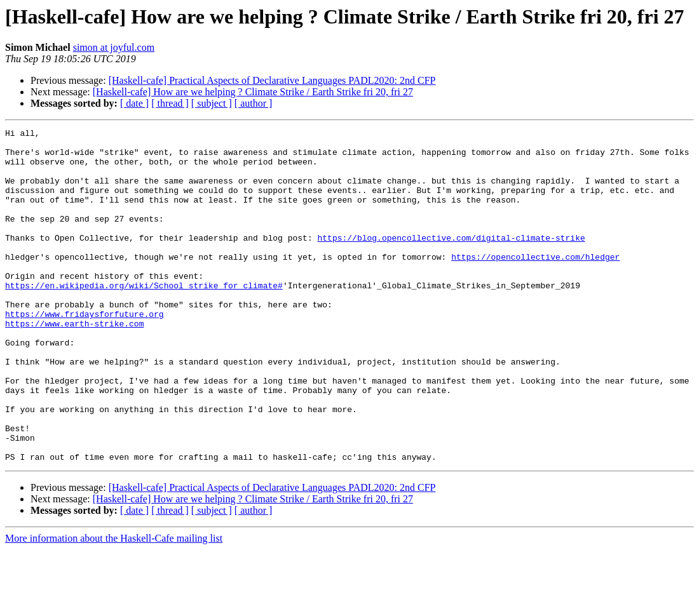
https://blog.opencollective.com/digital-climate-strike (451, 260)
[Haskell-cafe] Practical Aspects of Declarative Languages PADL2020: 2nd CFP (272, 80)
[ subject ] (212, 103)
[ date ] (134, 103)
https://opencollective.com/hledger (535, 283)
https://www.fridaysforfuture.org (85, 352)
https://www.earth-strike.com (74, 363)
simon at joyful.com (114, 47)
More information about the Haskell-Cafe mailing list (114, 605)
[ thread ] (170, 103)
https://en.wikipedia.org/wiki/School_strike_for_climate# (144, 318)
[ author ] (254, 103)
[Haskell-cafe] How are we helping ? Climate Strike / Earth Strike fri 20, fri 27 (253, 92)
